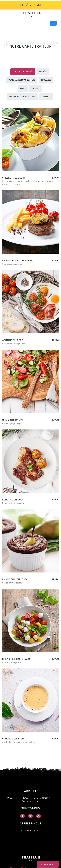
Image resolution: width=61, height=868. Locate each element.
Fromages (46, 80)
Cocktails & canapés (23, 72)
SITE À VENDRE (30, 5)
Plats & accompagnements (22, 80)
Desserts (46, 97)
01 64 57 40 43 (48, 864)
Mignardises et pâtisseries (22, 97)
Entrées (43, 72)
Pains (23, 88)
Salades (36, 88)
